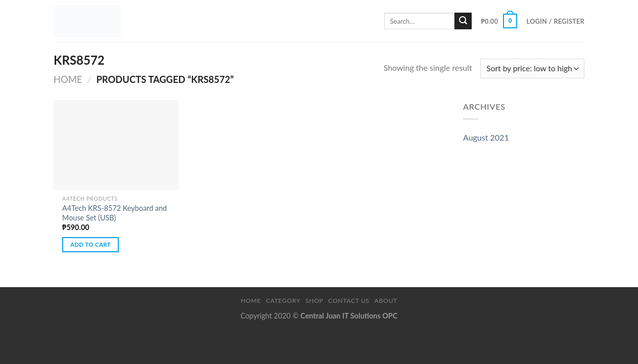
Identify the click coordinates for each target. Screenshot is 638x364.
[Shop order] (532, 69)
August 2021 (486, 137)
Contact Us (349, 301)
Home (68, 79)
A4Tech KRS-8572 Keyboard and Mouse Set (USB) (115, 213)
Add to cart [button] (90, 244)
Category (283, 301)
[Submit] (463, 21)
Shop (314, 301)
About (386, 301)
